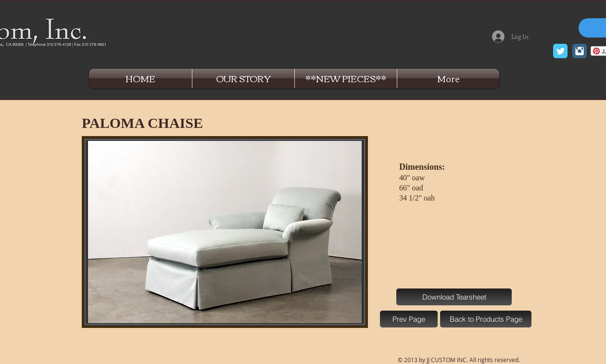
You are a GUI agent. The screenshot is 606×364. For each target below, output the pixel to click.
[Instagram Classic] (580, 51)
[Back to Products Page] (486, 319)
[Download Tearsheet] (454, 297)
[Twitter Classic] (560, 51)
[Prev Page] (409, 319)
